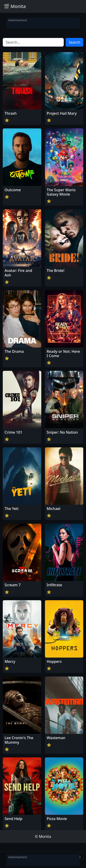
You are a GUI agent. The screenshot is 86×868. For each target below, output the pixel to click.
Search (74, 42)
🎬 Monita (15, 6)
